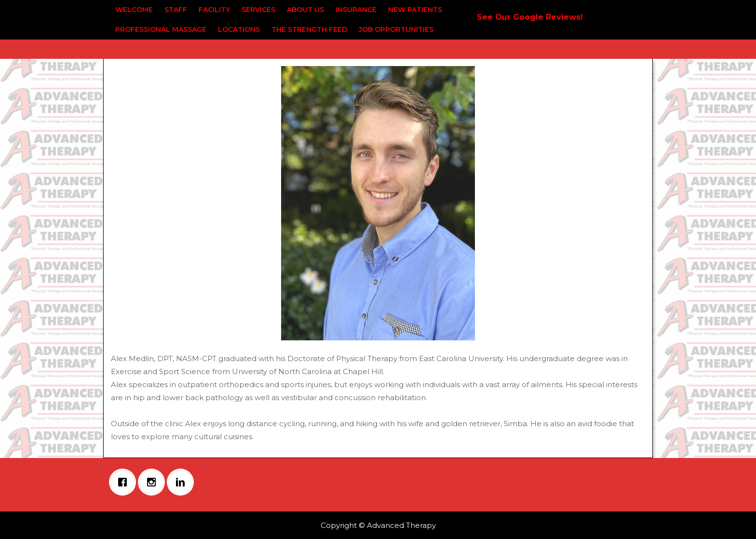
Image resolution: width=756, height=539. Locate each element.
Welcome (134, 10)
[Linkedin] (183, 482)
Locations (239, 29)
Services (258, 10)
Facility (214, 10)
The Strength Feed (309, 29)
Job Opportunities (396, 29)
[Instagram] (154, 482)
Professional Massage (161, 29)
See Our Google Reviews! (530, 17)
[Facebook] (125, 482)
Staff (176, 10)
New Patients (415, 10)
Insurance (356, 10)
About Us (305, 10)
